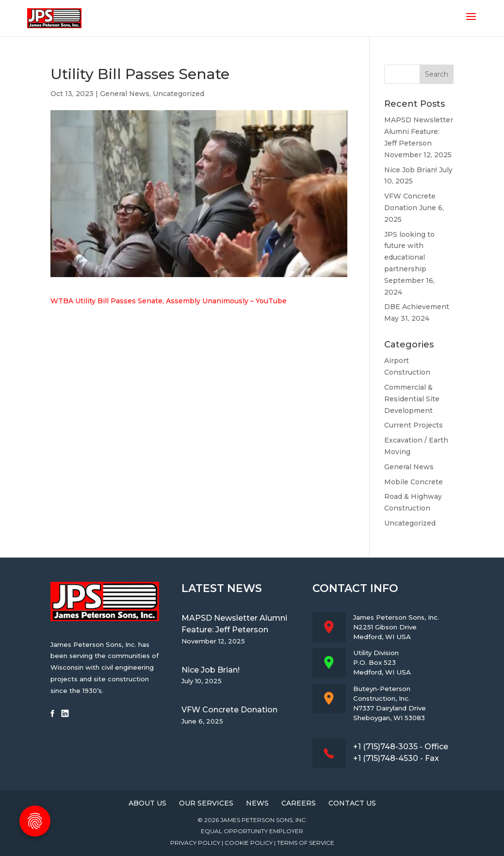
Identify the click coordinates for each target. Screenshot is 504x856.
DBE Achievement (417, 307)
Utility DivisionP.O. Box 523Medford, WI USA (382, 662)
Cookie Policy (249, 843)
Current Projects (414, 425)
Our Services (206, 803)
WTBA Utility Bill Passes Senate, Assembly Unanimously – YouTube (169, 301)
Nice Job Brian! (411, 170)
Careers (299, 803)
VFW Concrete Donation (229, 710)
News (257, 803)
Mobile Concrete (414, 482)
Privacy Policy (195, 843)
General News (125, 94)
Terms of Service (306, 843)
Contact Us (352, 803)
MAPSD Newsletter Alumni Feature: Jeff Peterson (419, 132)
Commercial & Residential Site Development (412, 399)
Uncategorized (179, 94)
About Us (147, 803)
